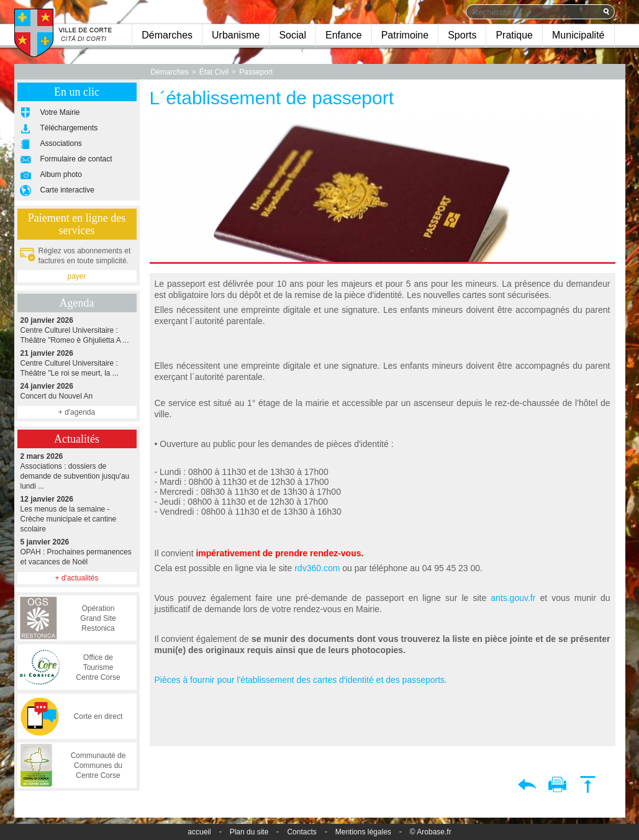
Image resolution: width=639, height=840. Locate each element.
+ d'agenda (77, 412)
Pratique (514, 35)
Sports (462, 35)
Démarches (167, 35)
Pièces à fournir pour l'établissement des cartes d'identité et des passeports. (301, 680)
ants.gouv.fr (513, 598)
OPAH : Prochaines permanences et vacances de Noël (77, 552)
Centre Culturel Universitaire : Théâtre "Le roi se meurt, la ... (77, 363)
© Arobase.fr (431, 832)
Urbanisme (236, 35)
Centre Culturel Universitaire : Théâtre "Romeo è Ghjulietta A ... (77, 330)
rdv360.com (316, 568)
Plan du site (249, 832)
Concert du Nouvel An (77, 391)
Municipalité (578, 35)
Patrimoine (405, 35)
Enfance (344, 35)
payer (76, 276)
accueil (199, 832)
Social (292, 35)
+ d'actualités (76, 578)
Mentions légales (363, 832)
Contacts (301, 832)
